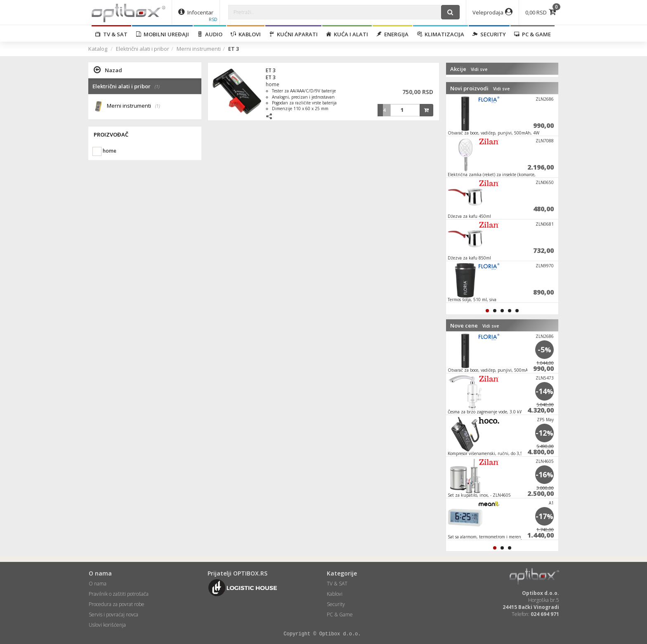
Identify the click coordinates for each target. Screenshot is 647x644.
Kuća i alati (347, 34)
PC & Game (532, 34)
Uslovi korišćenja (107, 625)
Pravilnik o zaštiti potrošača (119, 594)
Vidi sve (479, 69)
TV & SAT (111, 34)
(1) (158, 106)
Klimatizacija (440, 34)
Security (489, 34)
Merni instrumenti (199, 49)
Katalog (98, 49)
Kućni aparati (293, 34)
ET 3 (271, 70)
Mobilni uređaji (162, 34)
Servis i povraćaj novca (113, 615)
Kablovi (246, 34)
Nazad (108, 70)
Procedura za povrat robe (117, 604)
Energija (392, 34)
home (273, 84)
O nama (98, 584)
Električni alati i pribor (143, 49)
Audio (210, 34)
